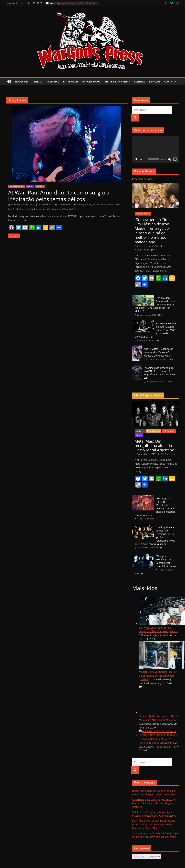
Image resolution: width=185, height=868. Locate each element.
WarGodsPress (46, 205)
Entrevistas (71, 82)
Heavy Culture (17, 186)
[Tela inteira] (175, 159)
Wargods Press (70, 209)
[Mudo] (170, 159)
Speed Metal (26, 209)
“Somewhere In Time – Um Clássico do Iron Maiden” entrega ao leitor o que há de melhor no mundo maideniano (154, 231)
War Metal (57, 209)
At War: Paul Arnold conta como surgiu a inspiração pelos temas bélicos (59, 196)
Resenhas (53, 82)
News (30, 186)
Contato (170, 82)
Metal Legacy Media (117, 82)
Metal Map (169, 431)
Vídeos (40, 186)
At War (80, 205)
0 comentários (63, 205)
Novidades (22, 82)
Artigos (38, 82)
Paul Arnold (14, 209)
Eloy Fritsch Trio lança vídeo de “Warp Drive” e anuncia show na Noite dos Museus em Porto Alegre (153, 824)
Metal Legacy (153, 431)
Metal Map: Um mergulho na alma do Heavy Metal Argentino (155, 446)
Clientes (140, 82)
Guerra (88, 205)
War (49, 209)
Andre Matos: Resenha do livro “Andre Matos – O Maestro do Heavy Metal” (158, 352)
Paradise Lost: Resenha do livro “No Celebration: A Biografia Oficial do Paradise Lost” (160, 373)
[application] (156, 149)
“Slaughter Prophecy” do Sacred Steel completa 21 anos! (166, 561)
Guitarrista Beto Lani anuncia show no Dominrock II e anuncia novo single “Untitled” (154, 803)
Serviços (155, 82)
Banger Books (91, 82)
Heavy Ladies (114, 205)
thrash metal (40, 209)
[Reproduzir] (137, 159)
